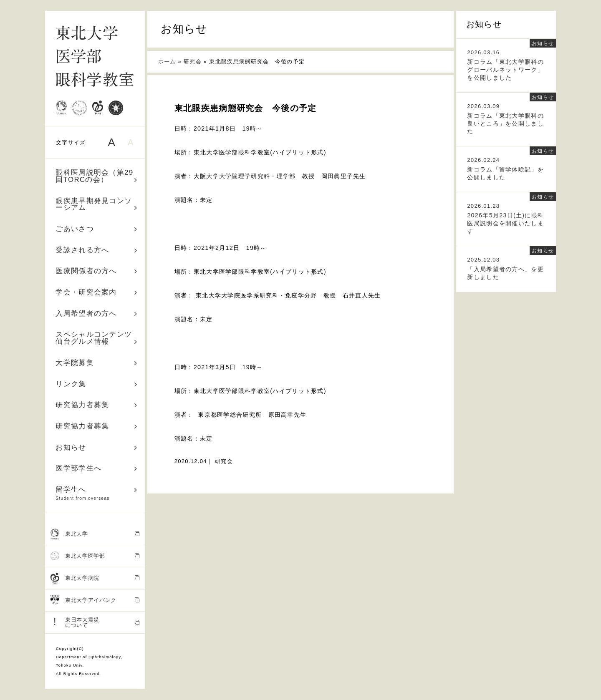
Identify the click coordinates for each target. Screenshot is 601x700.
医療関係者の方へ (96, 271)
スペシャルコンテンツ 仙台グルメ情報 (97, 338)
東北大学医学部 (95, 556)
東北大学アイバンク (95, 601)
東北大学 (95, 534)
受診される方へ (96, 250)
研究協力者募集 (96, 405)
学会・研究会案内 (96, 292)
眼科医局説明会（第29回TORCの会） (96, 176)
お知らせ (96, 447)
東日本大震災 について (95, 622)
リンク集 (96, 384)
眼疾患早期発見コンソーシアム (96, 204)
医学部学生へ (96, 468)
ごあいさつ (96, 229)
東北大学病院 (95, 579)
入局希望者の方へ (96, 313)
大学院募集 (96, 363)
